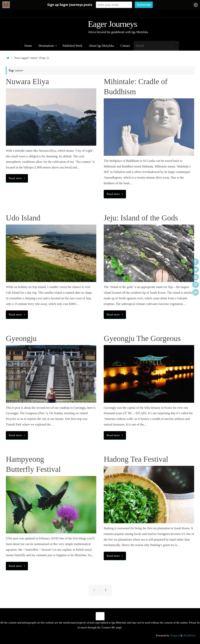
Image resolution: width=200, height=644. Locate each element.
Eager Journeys (112, 24)
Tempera (175, 635)
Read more (18, 178)
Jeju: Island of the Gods (141, 218)
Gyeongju (21, 338)
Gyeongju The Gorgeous (142, 338)
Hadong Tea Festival (136, 459)
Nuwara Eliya (27, 81)
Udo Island (23, 218)
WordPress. (190, 635)
